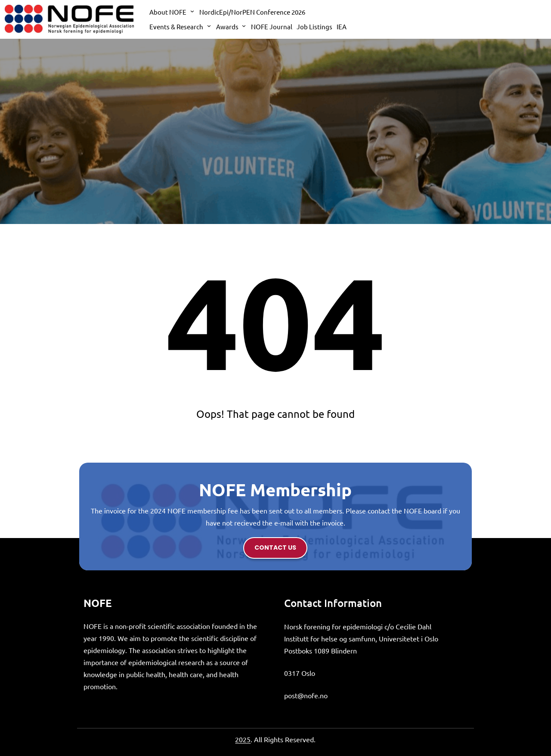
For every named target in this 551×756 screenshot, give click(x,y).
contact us (275, 548)
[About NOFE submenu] (192, 11)
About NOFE (168, 12)
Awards (227, 26)
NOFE (98, 603)
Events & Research (176, 26)
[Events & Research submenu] (209, 26)
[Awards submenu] (244, 26)
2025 (243, 739)
